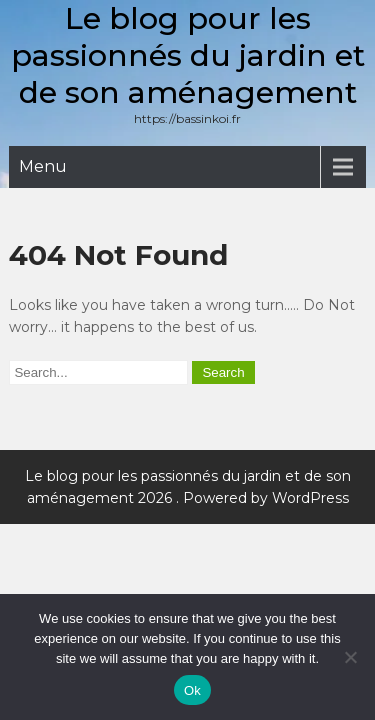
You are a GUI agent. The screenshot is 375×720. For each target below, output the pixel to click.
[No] (350, 657)
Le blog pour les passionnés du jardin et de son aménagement (188, 55)
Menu (43, 166)
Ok (192, 690)
